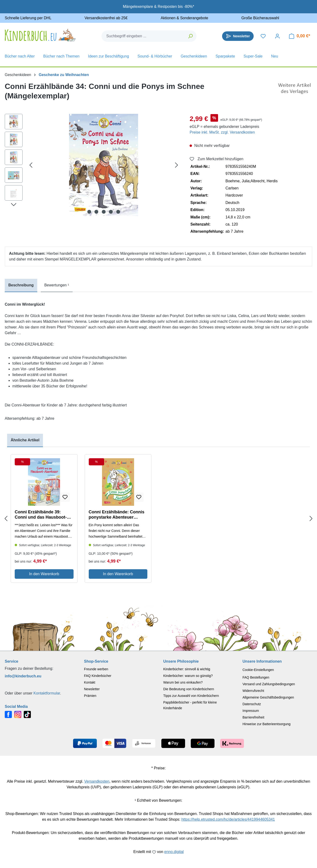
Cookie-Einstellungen (258, 670)
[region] (92, 165)
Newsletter (92, 689)
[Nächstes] (177, 165)
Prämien (90, 696)
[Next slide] (311, 519)
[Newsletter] (238, 36)
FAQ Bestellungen (256, 677)
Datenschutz (252, 704)
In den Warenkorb (44, 574)
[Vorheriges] (31, 165)
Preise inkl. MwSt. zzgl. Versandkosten (222, 132)
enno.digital (174, 852)
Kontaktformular (47, 693)
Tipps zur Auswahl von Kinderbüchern (191, 696)
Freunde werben (96, 669)
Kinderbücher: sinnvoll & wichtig (187, 669)
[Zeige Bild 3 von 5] (104, 212)
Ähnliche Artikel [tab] (25, 440)
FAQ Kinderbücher (98, 676)
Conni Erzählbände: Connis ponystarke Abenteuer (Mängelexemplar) (117, 515)
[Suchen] (191, 36)
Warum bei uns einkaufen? (183, 682)
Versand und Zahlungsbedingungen (269, 684)
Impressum (251, 711)
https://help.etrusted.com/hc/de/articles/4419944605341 (228, 819)
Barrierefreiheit (253, 717)
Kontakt (90, 682)
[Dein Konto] (277, 36)
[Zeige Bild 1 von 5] (89, 212)
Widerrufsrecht (253, 691)
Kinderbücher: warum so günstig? (188, 676)
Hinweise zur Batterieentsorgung (266, 724)
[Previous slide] (6, 519)
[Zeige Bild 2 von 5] (96, 212)
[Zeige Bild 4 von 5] (111, 212)
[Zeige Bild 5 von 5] (118, 212)
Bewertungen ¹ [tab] (57, 285)
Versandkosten (97, 781)
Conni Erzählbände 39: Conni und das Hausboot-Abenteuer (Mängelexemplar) (44, 515)
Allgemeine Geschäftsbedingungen (268, 697)
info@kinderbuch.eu (23, 676)
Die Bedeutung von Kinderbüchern (189, 689)
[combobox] (143, 36)
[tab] (21, 285)
